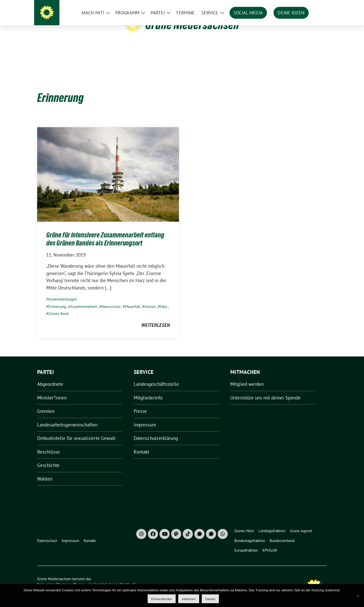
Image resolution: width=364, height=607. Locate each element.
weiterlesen (156, 317)
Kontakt (141, 444)
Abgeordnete (50, 376)
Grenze (150, 299)
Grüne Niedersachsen (192, 25)
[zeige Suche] (318, 5)
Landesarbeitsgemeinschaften (67, 417)
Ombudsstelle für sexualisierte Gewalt (76, 430)
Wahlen (45, 471)
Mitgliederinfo (148, 390)
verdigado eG (125, 577)
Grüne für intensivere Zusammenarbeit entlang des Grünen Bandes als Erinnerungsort (105, 231)
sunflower (76, 577)
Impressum (145, 417)
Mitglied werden (247, 376)
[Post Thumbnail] (108, 166)
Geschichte (48, 457)
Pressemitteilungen (62, 291)
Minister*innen (52, 390)
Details (210, 599)
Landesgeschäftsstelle (156, 376)
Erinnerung (57, 299)
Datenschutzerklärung (156, 430)
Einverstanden (162, 599)
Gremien (46, 403)
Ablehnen (189, 599)
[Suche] (311, 5)
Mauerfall (132, 299)
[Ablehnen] (358, 596)
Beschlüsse (49, 444)
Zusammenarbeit (84, 299)
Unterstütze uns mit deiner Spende (265, 390)
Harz (164, 299)
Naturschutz (111, 299)
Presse (140, 403)
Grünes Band (58, 306)
